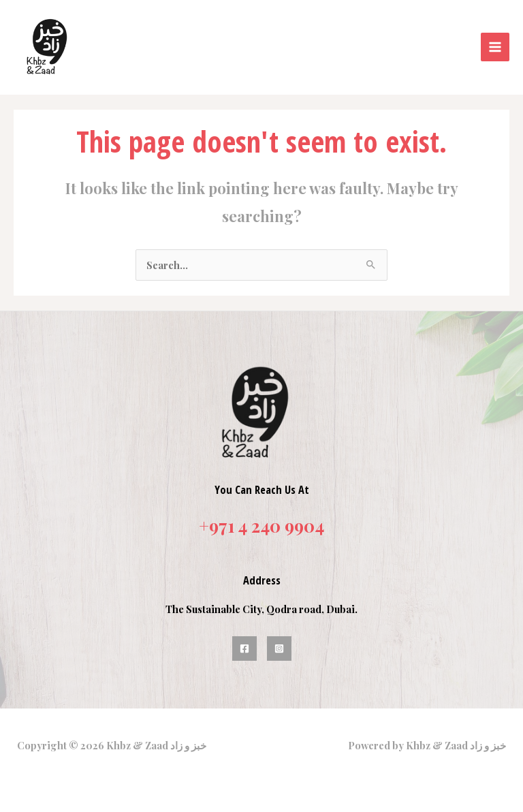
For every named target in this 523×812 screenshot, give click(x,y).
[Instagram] (279, 642)
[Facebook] (244, 642)
